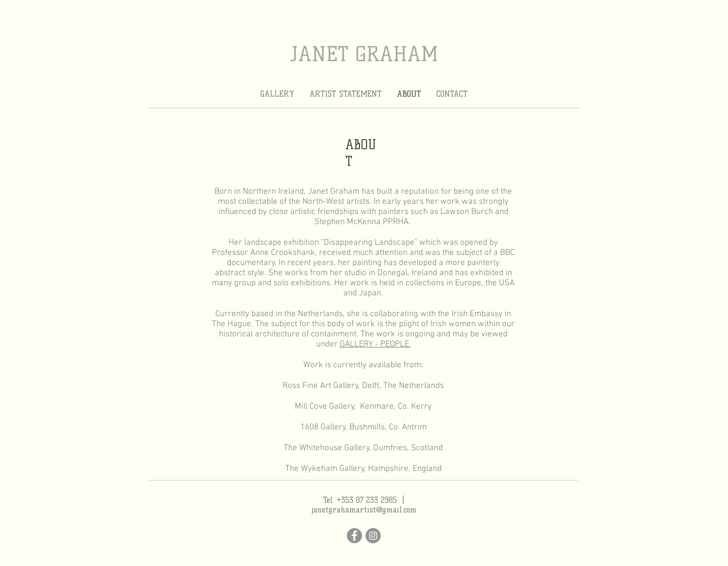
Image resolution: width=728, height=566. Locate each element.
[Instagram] (373, 536)
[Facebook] (354, 536)
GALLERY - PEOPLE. (375, 344)
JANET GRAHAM (364, 54)
